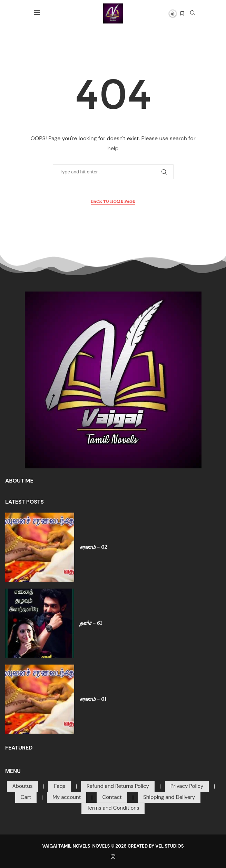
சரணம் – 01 (93, 699)
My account (67, 797)
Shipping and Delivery (169, 797)
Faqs (60, 786)
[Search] (193, 13)
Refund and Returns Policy (118, 786)
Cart (26, 797)
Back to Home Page (113, 201)
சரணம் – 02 (93, 547)
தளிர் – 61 (91, 623)
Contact (112, 797)
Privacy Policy (187, 786)
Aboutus (23, 786)
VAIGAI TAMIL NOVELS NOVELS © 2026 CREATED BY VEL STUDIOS (113, 846)
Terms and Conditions (113, 808)
